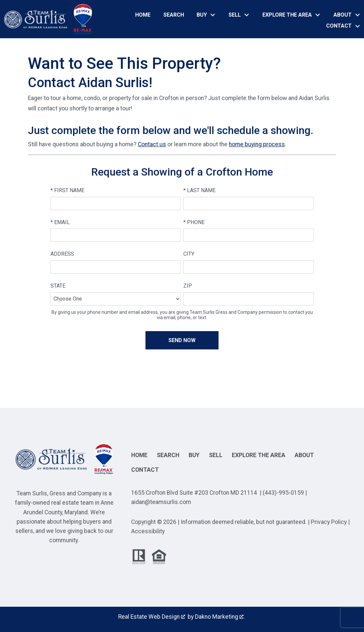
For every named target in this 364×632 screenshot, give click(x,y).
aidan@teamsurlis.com (161, 502)
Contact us (152, 144)
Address (62, 254)
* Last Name (199, 190)
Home (143, 15)
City (189, 254)
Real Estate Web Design (152, 617)
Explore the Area (259, 455)
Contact (145, 470)
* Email (60, 222)
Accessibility (148, 531)
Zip (188, 286)
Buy (194, 455)
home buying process (257, 144)
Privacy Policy (329, 522)
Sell (216, 455)
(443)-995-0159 (283, 493)
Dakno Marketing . (220, 617)
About (304, 455)
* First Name (67, 190)
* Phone (194, 222)
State (58, 286)
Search (174, 15)
